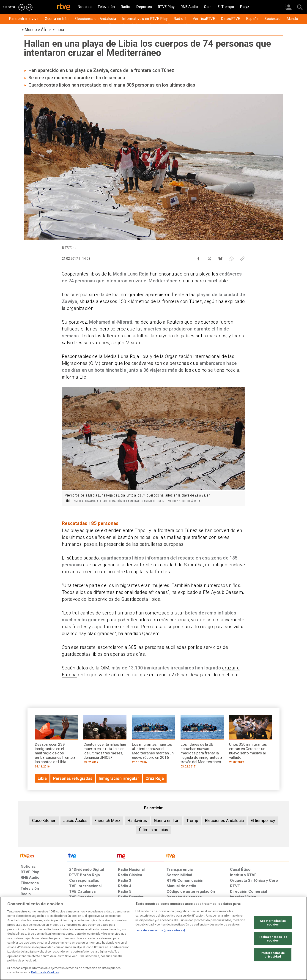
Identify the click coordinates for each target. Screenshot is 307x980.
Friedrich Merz (107, 820)
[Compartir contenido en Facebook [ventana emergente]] (198, 257)
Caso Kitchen (44, 820)
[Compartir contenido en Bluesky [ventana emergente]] (220, 257)
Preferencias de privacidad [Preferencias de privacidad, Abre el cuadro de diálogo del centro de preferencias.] (273, 955)
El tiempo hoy (263, 820)
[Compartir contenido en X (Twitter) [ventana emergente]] (209, 257)
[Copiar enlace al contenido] (242, 257)
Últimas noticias (154, 830)
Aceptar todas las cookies (273, 923)
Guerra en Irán (167, 820)
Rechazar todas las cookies (273, 939)
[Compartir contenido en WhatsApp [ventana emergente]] (231, 257)
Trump (192, 820)
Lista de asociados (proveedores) (160, 930)
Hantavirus (137, 820)
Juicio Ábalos (75, 820)
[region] (153, 938)
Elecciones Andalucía (224, 820)
